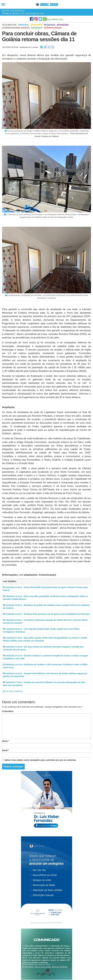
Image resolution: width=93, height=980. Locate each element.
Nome (6, 741)
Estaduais (63, 25)
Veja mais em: (9, 25)
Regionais (50, 25)
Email (5, 750)
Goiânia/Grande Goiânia (16, 28)
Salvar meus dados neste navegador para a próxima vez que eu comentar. (40, 760)
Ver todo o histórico (13, 691)
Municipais (37, 25)
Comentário (8, 711)
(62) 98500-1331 (55, 19)
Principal (24, 25)
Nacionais (37, 28)
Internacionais (53, 28)
